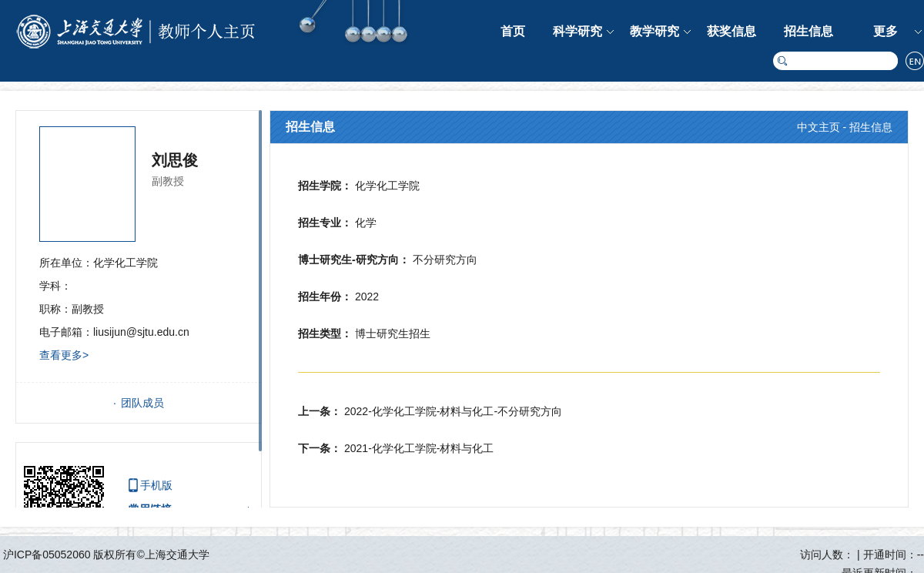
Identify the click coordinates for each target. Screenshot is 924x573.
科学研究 (577, 31)
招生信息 (808, 31)
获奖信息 (731, 31)
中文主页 (819, 127)
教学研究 (654, 31)
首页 (513, 31)
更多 (885, 31)
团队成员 (142, 403)
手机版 (156, 485)
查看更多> (64, 355)
